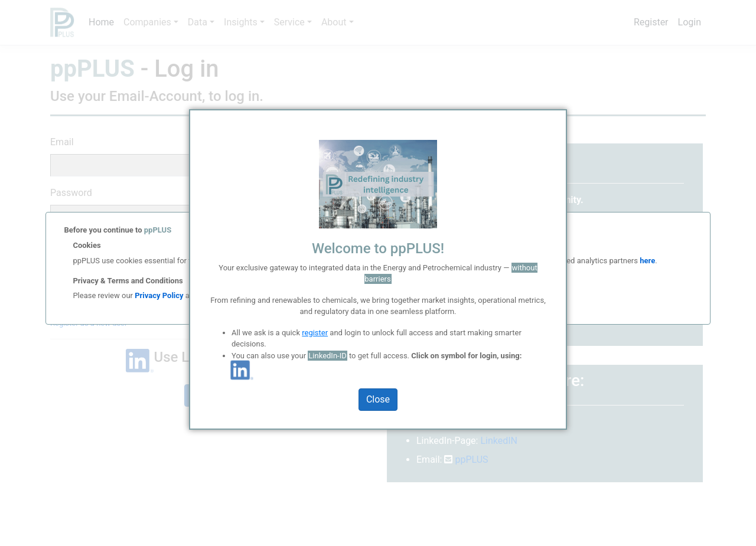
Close (378, 399)
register (315, 333)
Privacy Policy (159, 295)
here (646, 261)
